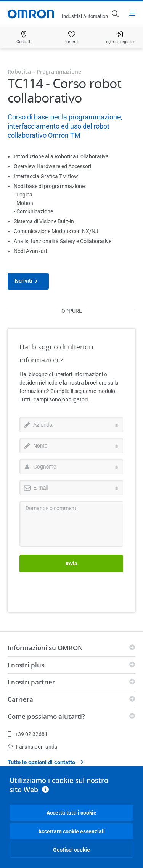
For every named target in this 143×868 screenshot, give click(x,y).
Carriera (20, 699)
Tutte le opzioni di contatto (45, 762)
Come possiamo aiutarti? (46, 716)
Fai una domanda (33, 747)
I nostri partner (31, 682)
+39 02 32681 (28, 734)
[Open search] (115, 14)
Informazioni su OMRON (45, 648)
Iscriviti (28, 281)
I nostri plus (26, 665)
